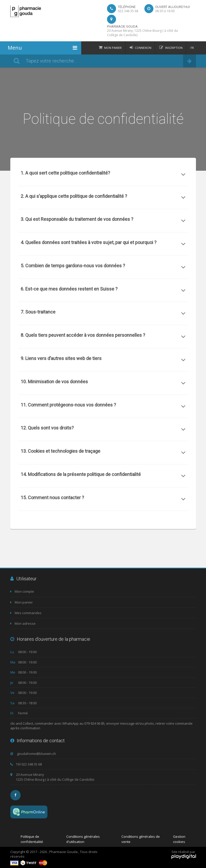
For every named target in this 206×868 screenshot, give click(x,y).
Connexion (143, 48)
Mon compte (22, 591)
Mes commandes (26, 613)
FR (192, 48)
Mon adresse (23, 623)
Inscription (174, 48)
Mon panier (113, 48)
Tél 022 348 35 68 (26, 764)
